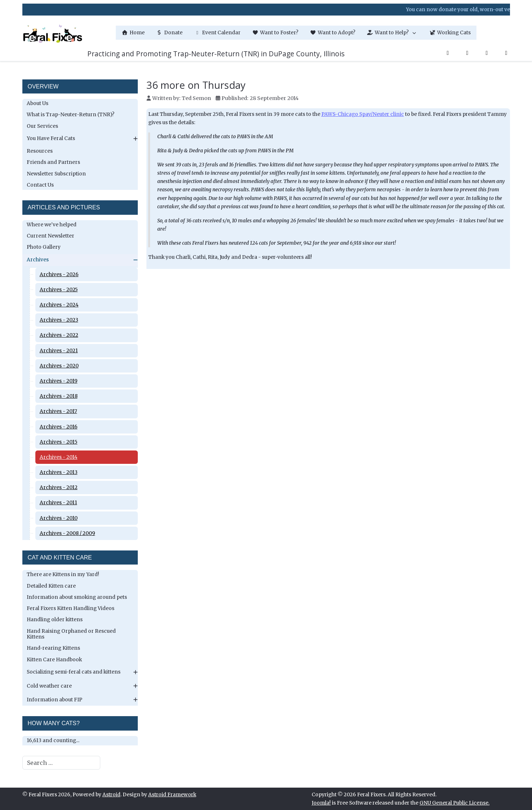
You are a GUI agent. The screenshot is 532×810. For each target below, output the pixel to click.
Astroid (111, 795)
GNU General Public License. (454, 803)
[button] (392, 33)
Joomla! (321, 803)
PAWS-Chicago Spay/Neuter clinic (363, 114)
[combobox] (61, 763)
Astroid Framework (172, 795)
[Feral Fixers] (53, 33)
